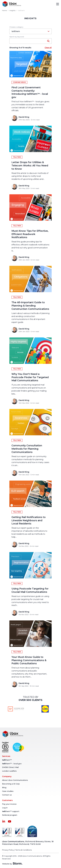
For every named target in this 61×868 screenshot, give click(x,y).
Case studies (8, 791)
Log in (5, 808)
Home (4, 10)
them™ (7, 760)
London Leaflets (9, 771)
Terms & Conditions (24, 850)
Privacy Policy (8, 850)
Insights (12, 10)
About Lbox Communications (15, 780)
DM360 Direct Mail (10, 767)
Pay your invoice (9, 804)
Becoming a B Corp (11, 784)
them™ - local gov (12, 764)
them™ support (11, 811)
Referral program (10, 815)
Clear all (48, 48)
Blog (4, 787)
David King (24, 117)
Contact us (7, 795)
